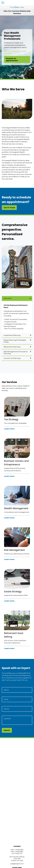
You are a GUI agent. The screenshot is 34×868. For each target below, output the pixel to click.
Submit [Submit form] (7, 730)
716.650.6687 (19, 852)
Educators (8, 298)
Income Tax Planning (12, 358)
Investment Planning (12, 335)
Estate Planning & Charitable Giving (15, 341)
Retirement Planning (12, 347)
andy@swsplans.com (17, 864)
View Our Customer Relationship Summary (17, 12)
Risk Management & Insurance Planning (16, 353)
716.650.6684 (19, 850)
